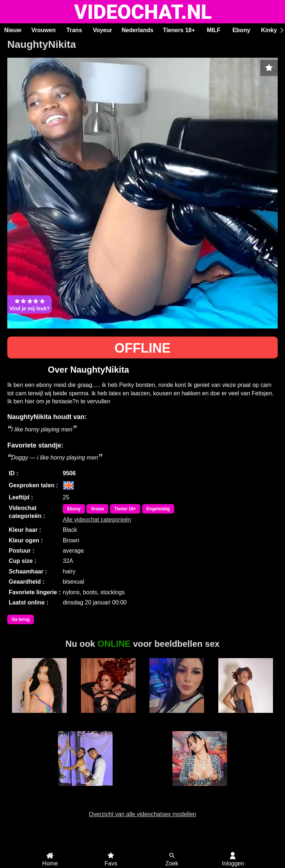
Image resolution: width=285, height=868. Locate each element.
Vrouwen (44, 30)
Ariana (39, 717)
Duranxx (246, 717)
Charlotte (177, 717)
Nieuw (13, 30)
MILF (213, 30)
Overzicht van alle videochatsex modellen (142, 814)
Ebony (241, 30)
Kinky (269, 30)
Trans (74, 30)
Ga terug (21, 619)
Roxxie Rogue (108, 717)
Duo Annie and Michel (85, 793)
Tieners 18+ (179, 30)
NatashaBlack (200, 790)
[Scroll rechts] (281, 30)
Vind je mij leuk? (30, 304)
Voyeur (103, 30)
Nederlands (138, 30)
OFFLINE (142, 348)
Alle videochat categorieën (97, 520)
